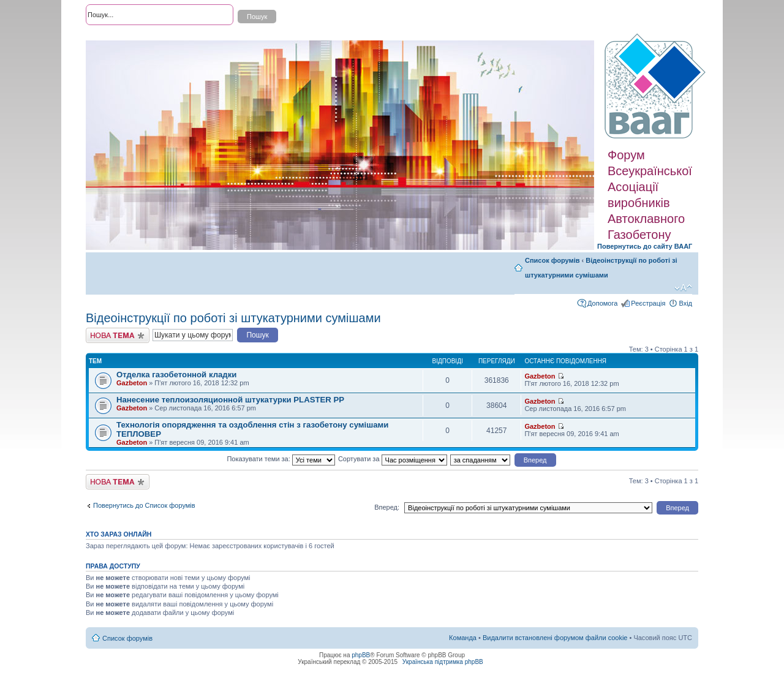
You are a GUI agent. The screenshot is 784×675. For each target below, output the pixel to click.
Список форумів (552, 260)
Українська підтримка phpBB (443, 662)
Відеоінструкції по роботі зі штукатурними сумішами (233, 318)
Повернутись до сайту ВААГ (645, 246)
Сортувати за (393, 459)
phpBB (361, 655)
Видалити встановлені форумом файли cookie (555, 638)
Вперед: (387, 507)
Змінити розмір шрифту (683, 288)
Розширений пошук (116, 37)
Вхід (685, 303)
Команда (463, 638)
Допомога (602, 303)
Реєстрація (648, 303)
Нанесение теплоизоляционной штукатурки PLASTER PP (230, 400)
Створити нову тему (118, 335)
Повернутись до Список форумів (144, 505)
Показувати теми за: (281, 459)
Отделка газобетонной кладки (176, 375)
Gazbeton (132, 383)
